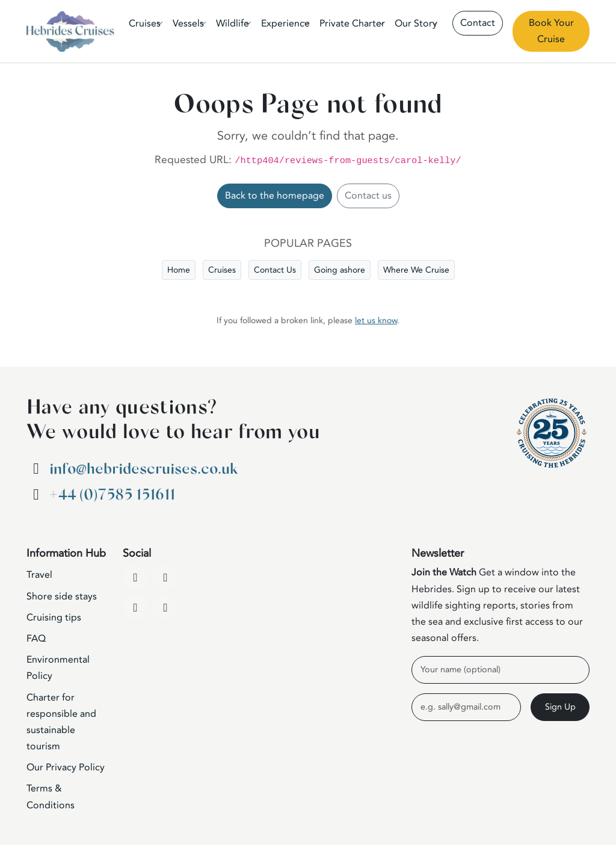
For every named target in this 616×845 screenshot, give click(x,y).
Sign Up (560, 707)
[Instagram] (135, 607)
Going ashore (340, 270)
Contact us (368, 196)
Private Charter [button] (352, 23)
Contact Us (275, 270)
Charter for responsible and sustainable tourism (61, 722)
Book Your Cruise (551, 31)
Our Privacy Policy (66, 767)
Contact (478, 23)
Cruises (222, 270)
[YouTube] (165, 577)
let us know (376, 320)
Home (179, 270)
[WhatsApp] (165, 607)
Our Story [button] (416, 23)
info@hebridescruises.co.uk (143, 469)
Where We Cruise (416, 270)
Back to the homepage (275, 196)
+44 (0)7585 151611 (112, 495)
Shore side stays (62, 596)
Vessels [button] (188, 23)
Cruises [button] (145, 23)
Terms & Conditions (51, 797)
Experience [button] (285, 23)
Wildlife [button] (233, 23)
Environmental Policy (58, 668)
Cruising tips (54, 617)
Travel (39, 575)
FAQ (36, 639)
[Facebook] (135, 577)
